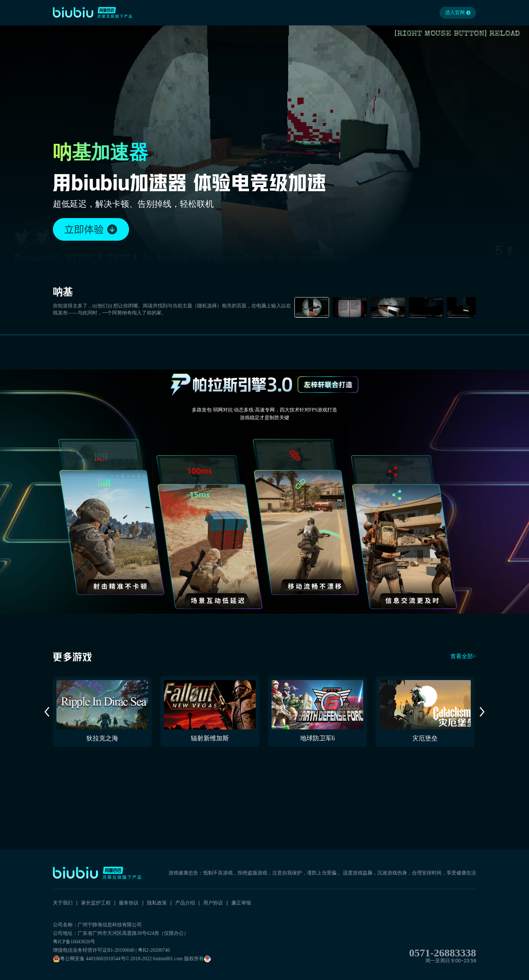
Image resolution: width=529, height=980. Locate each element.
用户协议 (213, 903)
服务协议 (129, 903)
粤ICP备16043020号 (74, 942)
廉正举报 (241, 903)
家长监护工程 (96, 903)
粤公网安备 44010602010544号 (89, 959)
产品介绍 (185, 903)
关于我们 (63, 903)
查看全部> (463, 656)
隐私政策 (157, 903)
